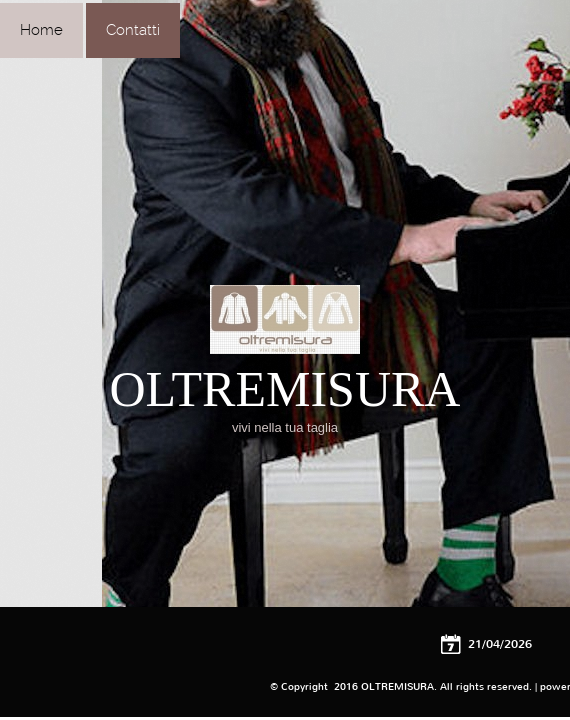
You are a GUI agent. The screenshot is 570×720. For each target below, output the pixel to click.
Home (41, 30)
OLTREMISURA (285, 389)
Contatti (133, 30)
